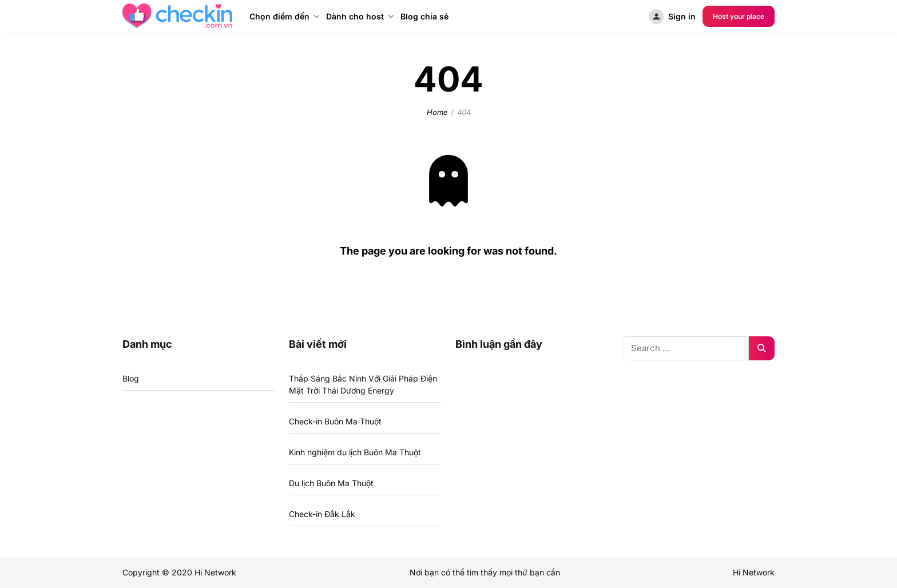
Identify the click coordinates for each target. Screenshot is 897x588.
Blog (131, 378)
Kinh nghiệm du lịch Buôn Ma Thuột (355, 452)
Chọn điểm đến (279, 16)
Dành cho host (355, 16)
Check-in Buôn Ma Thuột (335, 421)
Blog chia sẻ (424, 16)
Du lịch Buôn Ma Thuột (331, 483)
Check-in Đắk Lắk (322, 514)
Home (437, 112)
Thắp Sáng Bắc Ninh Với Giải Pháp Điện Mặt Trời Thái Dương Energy (363, 384)
